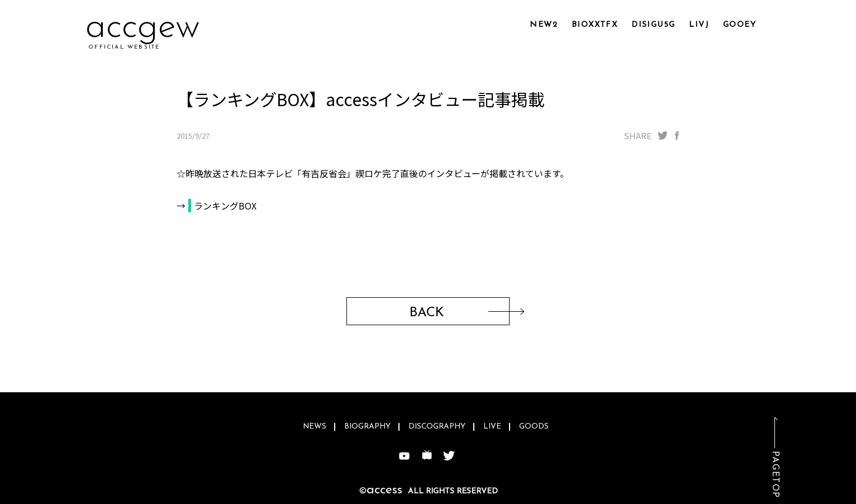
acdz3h (141, 28)
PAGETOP (775, 475)
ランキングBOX (225, 206)
